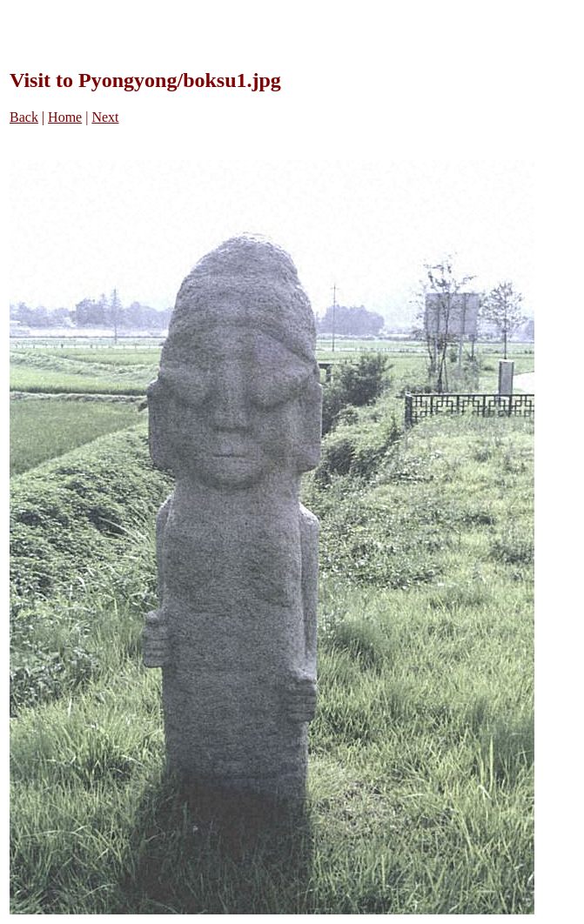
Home (65, 117)
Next (105, 117)
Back (24, 117)
